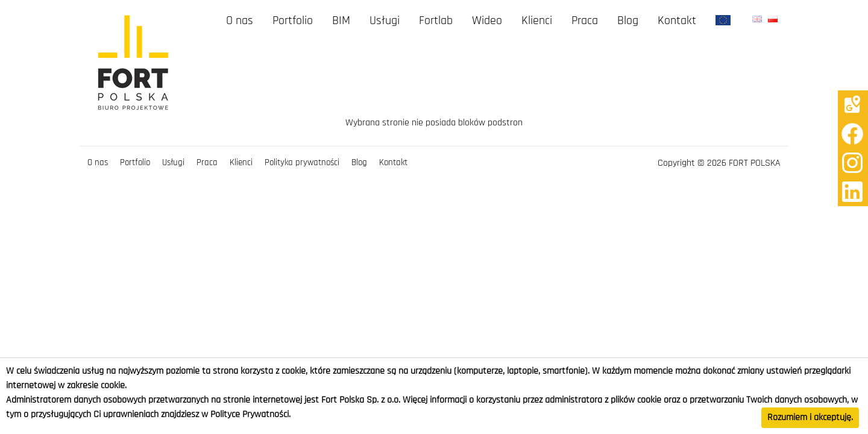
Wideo (487, 21)
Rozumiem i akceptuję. (810, 418)
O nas (240, 21)
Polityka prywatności (302, 163)
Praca (585, 21)
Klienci (537, 21)
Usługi (385, 21)
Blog (628, 21)
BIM (341, 21)
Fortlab (436, 21)
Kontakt (677, 21)
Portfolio (293, 21)
